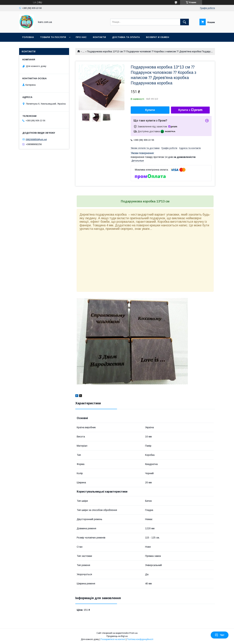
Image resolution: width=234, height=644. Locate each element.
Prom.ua (133, 633)
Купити (150, 110)
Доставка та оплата (126, 37)
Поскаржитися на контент (113, 639)
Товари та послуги (53, 37)
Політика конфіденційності (140, 639)
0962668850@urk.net (36, 139)
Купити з (190, 110)
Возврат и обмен (158, 37)
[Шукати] (185, 22)
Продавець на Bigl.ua (117, 636)
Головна (28, 37)
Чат (220, 635)
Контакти (99, 37)
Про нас (81, 37)
